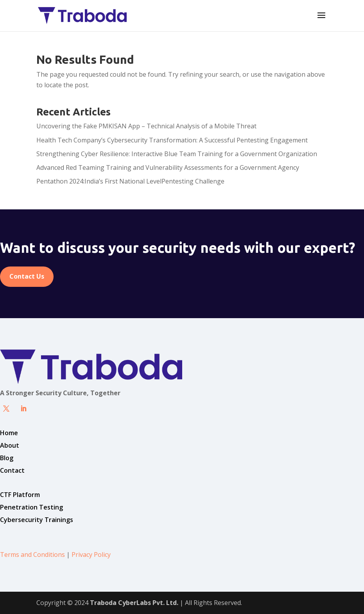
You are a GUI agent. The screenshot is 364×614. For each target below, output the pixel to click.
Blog (7, 458)
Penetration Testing (31, 507)
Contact (12, 470)
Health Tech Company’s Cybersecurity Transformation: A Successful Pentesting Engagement (172, 140)
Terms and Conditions (32, 555)
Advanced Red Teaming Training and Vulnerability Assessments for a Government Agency (168, 167)
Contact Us (27, 276)
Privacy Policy (91, 555)
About (10, 445)
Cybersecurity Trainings (37, 520)
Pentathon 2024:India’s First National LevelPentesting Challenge (130, 181)
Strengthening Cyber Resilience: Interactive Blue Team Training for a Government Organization (177, 154)
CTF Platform (20, 495)
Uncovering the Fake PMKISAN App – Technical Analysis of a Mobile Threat (146, 126)
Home (9, 433)
